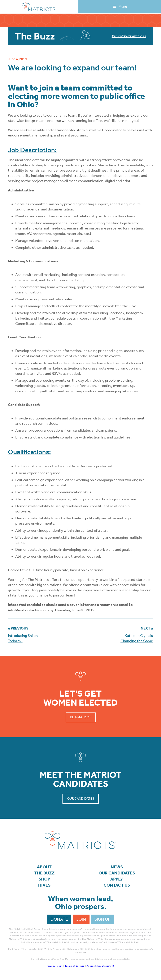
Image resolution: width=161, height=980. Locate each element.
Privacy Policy (55, 966)
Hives (44, 885)
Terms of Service (75, 966)
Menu (123, 7)
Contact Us (117, 885)
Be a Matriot (81, 717)
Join (81, 919)
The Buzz (44, 873)
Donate (59, 919)
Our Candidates (81, 798)
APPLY (117, 879)
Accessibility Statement (100, 966)
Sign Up (102, 919)
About (44, 867)
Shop (44, 879)
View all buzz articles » (129, 36)
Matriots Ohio (39, 7)
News (117, 867)
